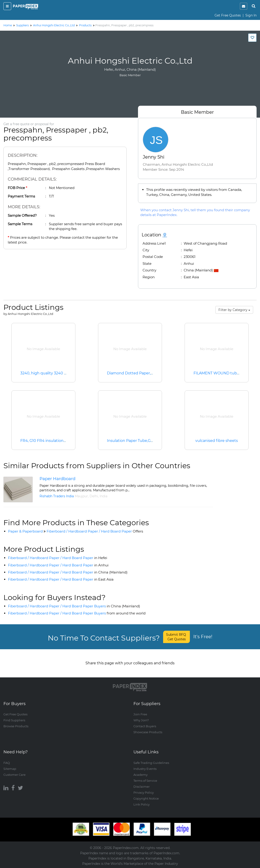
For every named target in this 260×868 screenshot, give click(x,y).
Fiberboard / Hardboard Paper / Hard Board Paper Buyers (74, 606)
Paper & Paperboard (25, 531)
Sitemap (10, 769)
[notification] (244, 6)
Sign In (251, 15)
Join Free (140, 714)
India (103, 496)
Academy (141, 775)
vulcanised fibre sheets (217, 441)
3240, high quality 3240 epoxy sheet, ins (57, 373)
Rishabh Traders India (57, 496)
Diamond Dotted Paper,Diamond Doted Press (149, 373)
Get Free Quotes (228, 15)
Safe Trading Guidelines (151, 763)
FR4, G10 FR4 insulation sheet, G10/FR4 (56, 441)
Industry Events (145, 769)
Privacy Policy (144, 792)
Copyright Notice (146, 798)
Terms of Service (145, 781)
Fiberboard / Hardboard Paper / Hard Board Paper (95, 531)
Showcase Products (148, 732)
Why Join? (141, 720)
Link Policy (142, 804)
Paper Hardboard (57, 479)
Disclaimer (142, 787)
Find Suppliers (14, 720)
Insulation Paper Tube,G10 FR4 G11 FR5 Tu (145, 441)
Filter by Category (234, 310)
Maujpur (81, 496)
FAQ (7, 763)
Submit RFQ (176, 637)
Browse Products (16, 726)
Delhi (94, 496)
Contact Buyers (145, 726)
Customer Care (15, 775)
